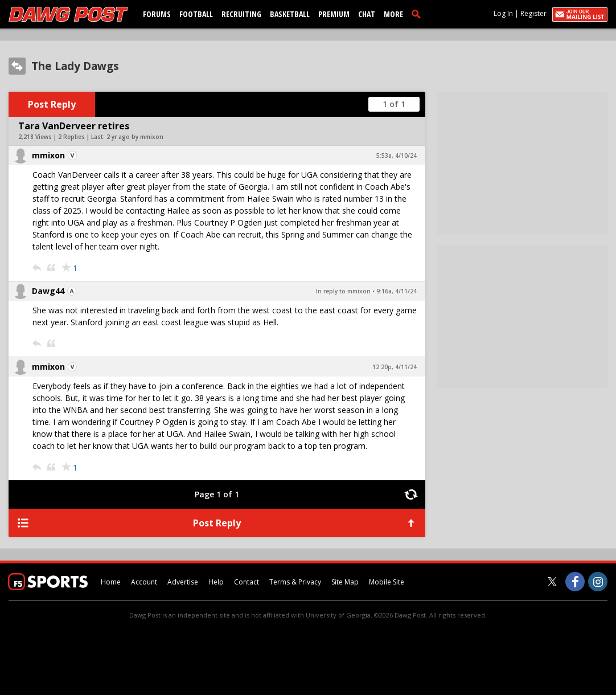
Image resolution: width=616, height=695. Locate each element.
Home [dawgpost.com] (111, 582)
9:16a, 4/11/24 (397, 291)
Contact (247, 582)
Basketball (290, 14)
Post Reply (52, 104)
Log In (503, 13)
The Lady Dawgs (75, 66)
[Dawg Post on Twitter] (552, 582)
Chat (367, 14)
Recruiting (241, 14)
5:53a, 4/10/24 (397, 156)
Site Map (345, 582)
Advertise (183, 582)
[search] (418, 14)
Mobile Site (387, 582)
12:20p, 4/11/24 (395, 367)
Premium (334, 14)
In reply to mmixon (343, 291)
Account (144, 582)
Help (216, 582)
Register (533, 13)
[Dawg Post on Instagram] (598, 582)
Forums (157, 14)
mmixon (48, 155)
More (393, 14)
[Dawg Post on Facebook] (575, 582)
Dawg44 (48, 291)
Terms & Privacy (295, 582)
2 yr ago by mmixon (135, 137)
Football (196, 14)
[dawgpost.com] (68, 14)
